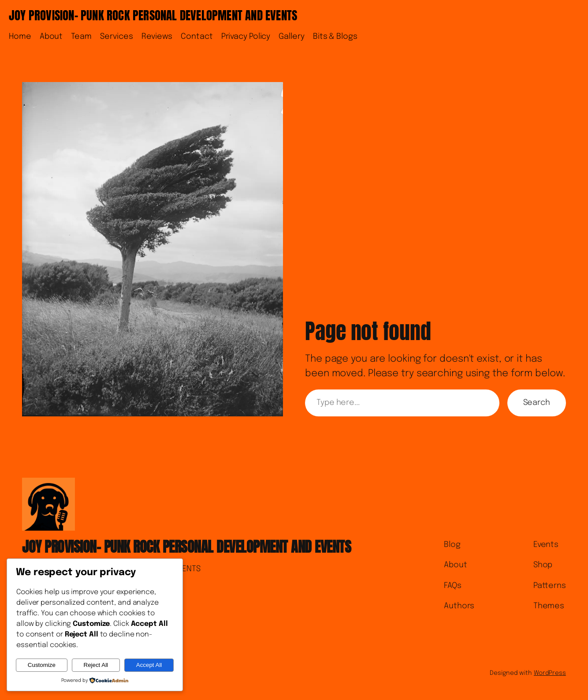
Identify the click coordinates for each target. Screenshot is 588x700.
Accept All (149, 665)
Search (537, 403)
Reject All (96, 665)
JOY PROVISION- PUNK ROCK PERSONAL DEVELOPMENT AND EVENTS (153, 15)
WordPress (550, 673)
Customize (42, 665)
